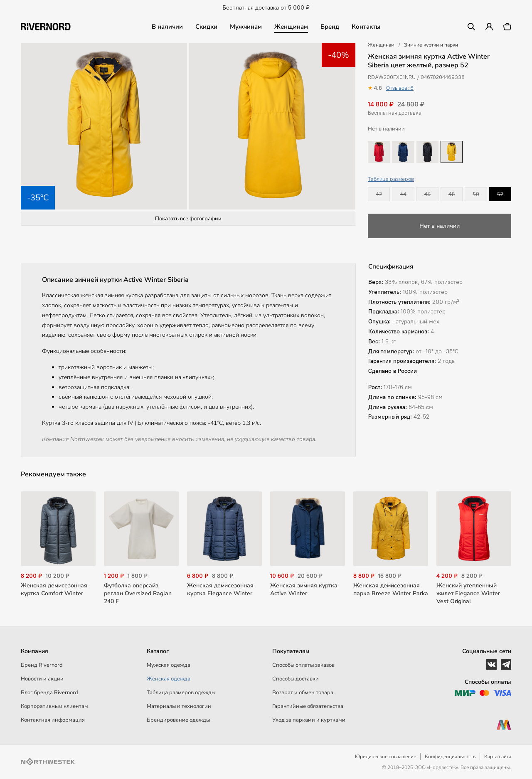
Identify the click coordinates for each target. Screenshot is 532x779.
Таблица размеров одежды (181, 693)
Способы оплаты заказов (303, 665)
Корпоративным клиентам (54, 706)
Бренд (330, 27)
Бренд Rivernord (42, 665)
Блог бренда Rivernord (49, 693)
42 (379, 194)
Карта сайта (498, 757)
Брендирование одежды (178, 720)
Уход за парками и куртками (309, 720)
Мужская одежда (169, 665)
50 (476, 194)
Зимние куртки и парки (431, 45)
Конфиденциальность (450, 757)
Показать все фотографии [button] (188, 219)
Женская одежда (169, 679)
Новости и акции (42, 679)
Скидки (206, 27)
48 (452, 194)
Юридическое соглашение (385, 757)
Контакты (366, 27)
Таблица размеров (391, 179)
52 (500, 194)
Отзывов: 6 (400, 88)
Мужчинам (246, 27)
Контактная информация (53, 720)
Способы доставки (296, 679)
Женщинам (291, 27)
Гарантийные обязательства (308, 706)
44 (403, 194)
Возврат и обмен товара (303, 693)
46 (427, 194)
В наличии (167, 27)
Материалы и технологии (179, 706)
